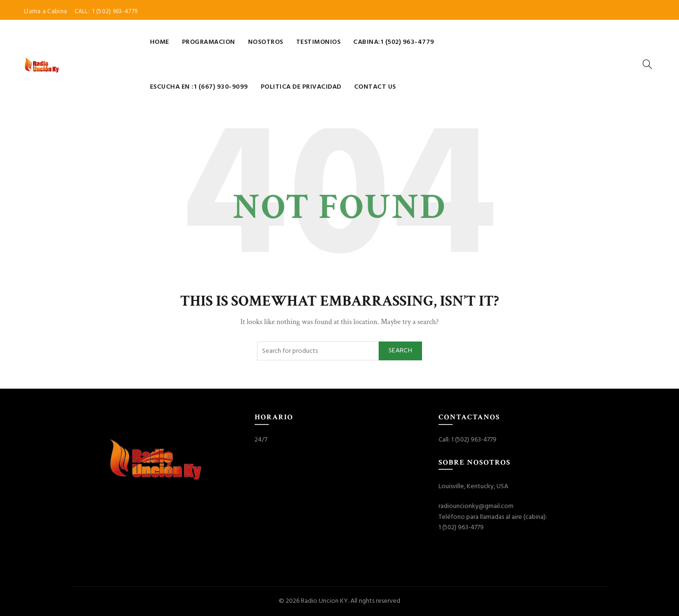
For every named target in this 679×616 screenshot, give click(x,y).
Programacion (209, 42)
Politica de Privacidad (301, 87)
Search (400, 351)
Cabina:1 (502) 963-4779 (394, 42)
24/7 (261, 440)
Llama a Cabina (46, 12)
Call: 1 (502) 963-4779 (468, 440)
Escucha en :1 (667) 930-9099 (199, 87)
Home (160, 42)
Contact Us (375, 87)
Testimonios (319, 42)
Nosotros (266, 42)
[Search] (647, 64)
